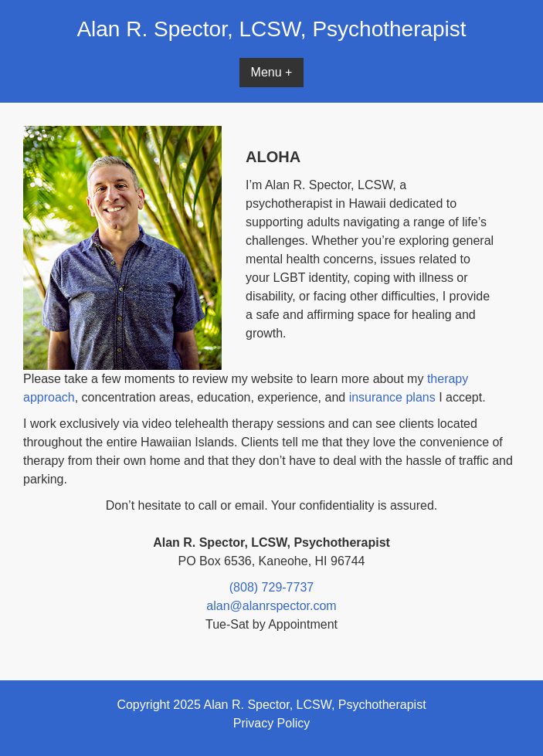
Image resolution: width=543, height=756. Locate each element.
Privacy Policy (272, 723)
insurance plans (392, 397)
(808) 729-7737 (271, 587)
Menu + (272, 72)
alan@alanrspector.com (271, 606)
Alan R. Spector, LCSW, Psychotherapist (271, 29)
